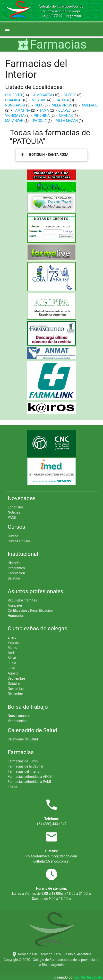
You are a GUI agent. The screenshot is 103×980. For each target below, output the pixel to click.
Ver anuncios (18, 721)
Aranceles (15, 605)
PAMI (12, 517)
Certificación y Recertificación (30, 611)
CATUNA (63, 100)
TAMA (45, 110)
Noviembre (16, 689)
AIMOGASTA (43, 95)
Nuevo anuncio (19, 716)
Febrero (14, 643)
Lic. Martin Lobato (89, 977)
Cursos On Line (19, 541)
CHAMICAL (14, 100)
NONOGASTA (16, 105)
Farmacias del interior (24, 771)
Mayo (12, 658)
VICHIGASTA (15, 116)
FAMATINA (22, 110)
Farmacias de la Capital (26, 766)
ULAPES (65, 110)
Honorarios (16, 616)
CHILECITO (14, 95)
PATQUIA (40, 121)
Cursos (13, 536)
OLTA (39, 105)
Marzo (13, 648)
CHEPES (70, 95)
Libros (13, 787)
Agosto (13, 673)
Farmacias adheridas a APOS (30, 777)
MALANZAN (15, 121)
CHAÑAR (66, 116)
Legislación (16, 573)
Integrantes (16, 568)
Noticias (14, 512)
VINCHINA (42, 116)
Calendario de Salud (23, 739)
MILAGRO (39, 100)
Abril (11, 653)
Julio (11, 668)
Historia (14, 563)
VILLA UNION (63, 105)
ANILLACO (90, 105)
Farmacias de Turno (23, 761)
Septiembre (16, 678)
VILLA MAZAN (67, 121)
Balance (14, 578)
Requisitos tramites (22, 600)
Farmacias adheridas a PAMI (29, 782)
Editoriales (16, 507)
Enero (12, 637)
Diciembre (15, 694)
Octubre (14, 684)
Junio (12, 663)
